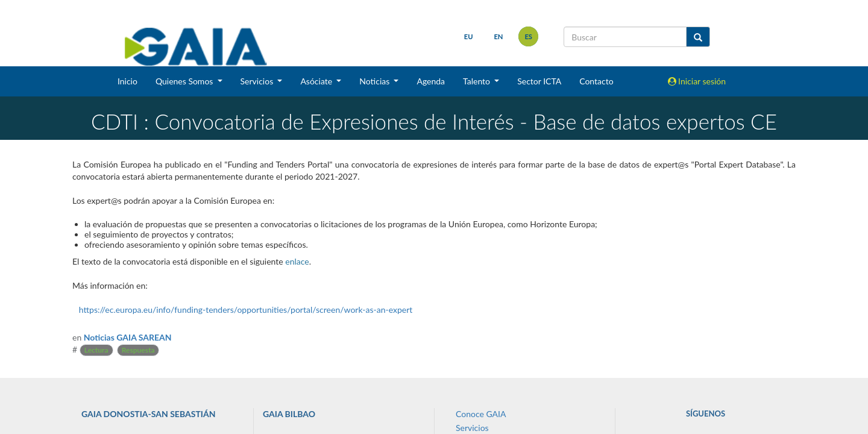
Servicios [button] (258, 81)
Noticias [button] (376, 81)
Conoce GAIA (481, 414)
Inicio (127, 81)
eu (469, 36)
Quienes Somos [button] (185, 81)
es (528, 36)
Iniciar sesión (697, 81)
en (498, 36)
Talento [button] (478, 81)
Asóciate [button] (317, 81)
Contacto (596, 81)
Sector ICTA (539, 81)
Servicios (472, 428)
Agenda (431, 81)
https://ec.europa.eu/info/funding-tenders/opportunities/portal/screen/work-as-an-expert (246, 310)
